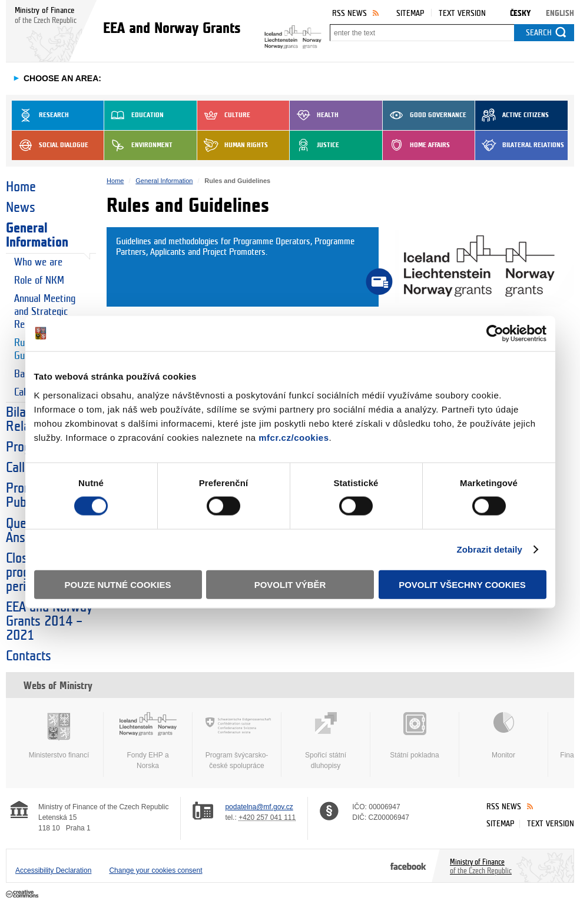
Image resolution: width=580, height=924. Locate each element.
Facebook (408, 866)
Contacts (29, 656)
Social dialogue (50, 145)
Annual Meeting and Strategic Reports (45, 312)
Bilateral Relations (520, 145)
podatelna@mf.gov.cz (259, 807)
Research (40, 115)
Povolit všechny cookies (462, 584)
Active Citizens (512, 115)
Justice (314, 145)
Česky (520, 13)
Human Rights (233, 145)
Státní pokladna (415, 736)
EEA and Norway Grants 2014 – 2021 (49, 621)
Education (134, 115)
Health (314, 115)
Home (21, 187)
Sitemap (410, 13)
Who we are (38, 262)
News (21, 208)
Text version (462, 13)
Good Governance (425, 115)
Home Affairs (416, 145)
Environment (138, 145)
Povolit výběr (290, 584)
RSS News (349, 13)
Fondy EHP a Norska (148, 741)
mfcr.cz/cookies (294, 437)
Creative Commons (23, 895)
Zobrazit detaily (489, 549)
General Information (37, 235)
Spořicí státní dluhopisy (326, 741)
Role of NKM (39, 280)
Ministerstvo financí (59, 736)
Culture (224, 115)
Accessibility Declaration (53, 870)
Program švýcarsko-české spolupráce (237, 741)
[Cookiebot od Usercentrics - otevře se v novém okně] (495, 334)
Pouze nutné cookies (118, 584)
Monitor (503, 736)
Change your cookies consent (155, 870)
